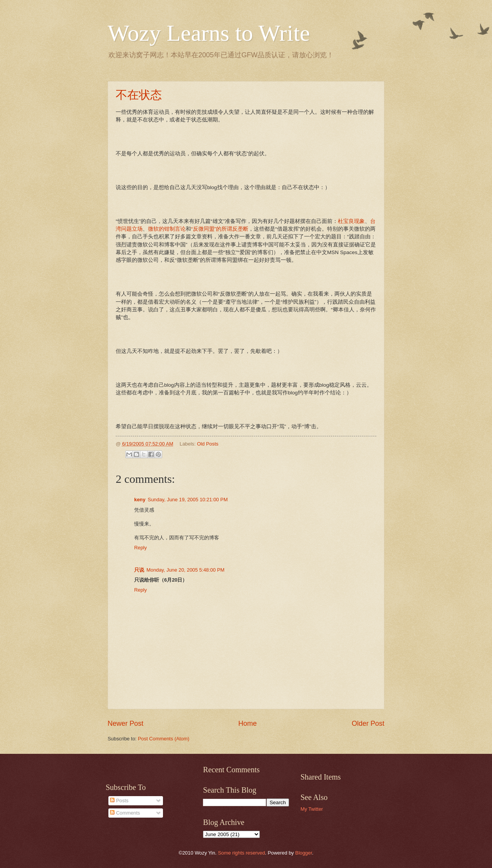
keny (140, 500)
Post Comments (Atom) (164, 739)
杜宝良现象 (351, 221)
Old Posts (208, 444)
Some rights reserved (241, 853)
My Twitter (312, 809)
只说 (139, 570)
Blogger (304, 853)
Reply (140, 548)
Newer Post (125, 723)
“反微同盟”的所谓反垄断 (220, 229)
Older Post (368, 723)
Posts (119, 801)
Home (248, 723)
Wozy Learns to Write (209, 33)
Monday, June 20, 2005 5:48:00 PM (185, 570)
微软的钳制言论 (167, 229)
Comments (125, 813)
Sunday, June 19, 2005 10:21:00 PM (188, 500)
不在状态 (139, 95)
